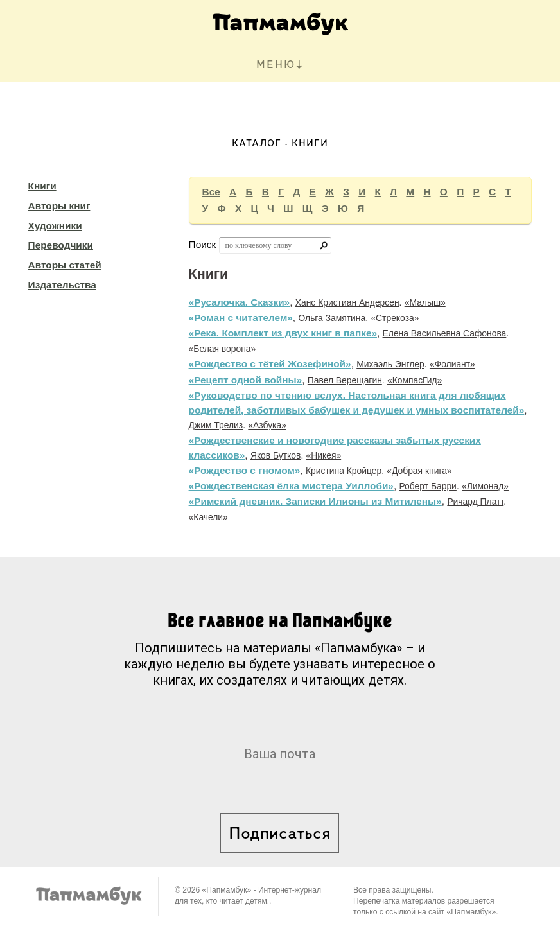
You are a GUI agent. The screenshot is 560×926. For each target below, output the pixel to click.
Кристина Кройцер (344, 471)
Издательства (62, 285)
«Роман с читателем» (241, 318)
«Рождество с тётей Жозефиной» (270, 364)
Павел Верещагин (345, 380)
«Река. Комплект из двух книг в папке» (283, 333)
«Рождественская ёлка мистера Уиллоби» (291, 486)
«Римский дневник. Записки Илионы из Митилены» (315, 501)
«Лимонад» (485, 486)
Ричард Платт (475, 502)
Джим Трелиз (216, 425)
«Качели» (208, 517)
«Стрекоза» (395, 318)
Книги (42, 186)
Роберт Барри (427, 486)
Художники (55, 226)
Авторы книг (59, 206)
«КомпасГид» (415, 380)
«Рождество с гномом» (245, 470)
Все (211, 192)
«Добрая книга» (419, 471)
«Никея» (324, 455)
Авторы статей (65, 265)
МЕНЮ (276, 65)
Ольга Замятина (332, 318)
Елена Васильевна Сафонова (445, 333)
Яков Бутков (276, 455)
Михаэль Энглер (390, 364)
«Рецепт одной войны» (246, 380)
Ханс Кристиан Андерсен (347, 302)
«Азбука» (267, 425)
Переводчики (61, 245)
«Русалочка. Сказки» (240, 302)
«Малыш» (425, 302)
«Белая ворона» (223, 349)
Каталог (257, 144)
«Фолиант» (452, 364)
